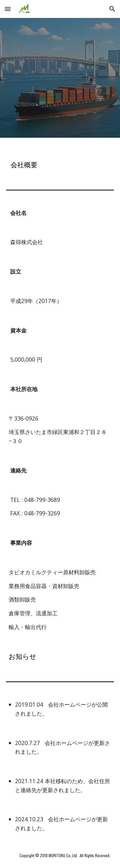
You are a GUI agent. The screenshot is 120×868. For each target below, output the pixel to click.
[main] (60, 159)
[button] (8, 9)
